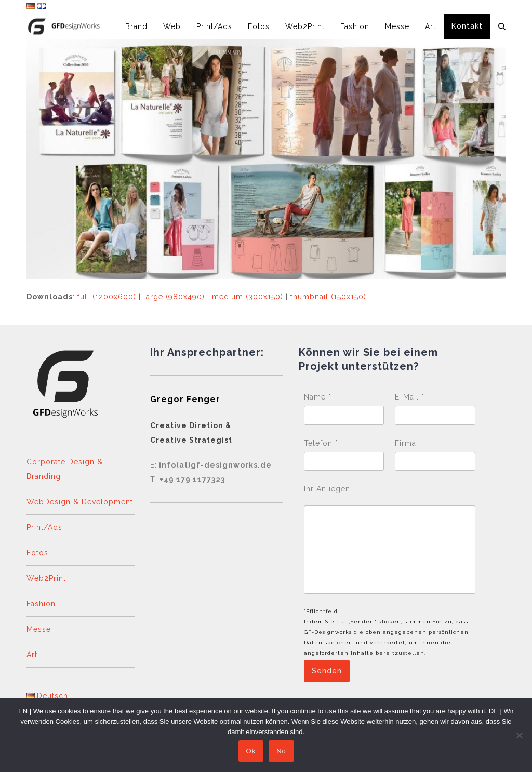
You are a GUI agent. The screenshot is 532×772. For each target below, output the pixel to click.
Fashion (41, 604)
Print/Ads (44, 527)
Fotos (37, 553)
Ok (253, 754)
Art (32, 655)
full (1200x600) (107, 297)
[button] (502, 26)
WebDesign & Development (80, 502)
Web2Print (46, 578)
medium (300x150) (248, 297)
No (284, 754)
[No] (519, 736)
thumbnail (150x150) (328, 297)
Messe (39, 629)
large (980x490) (174, 297)
